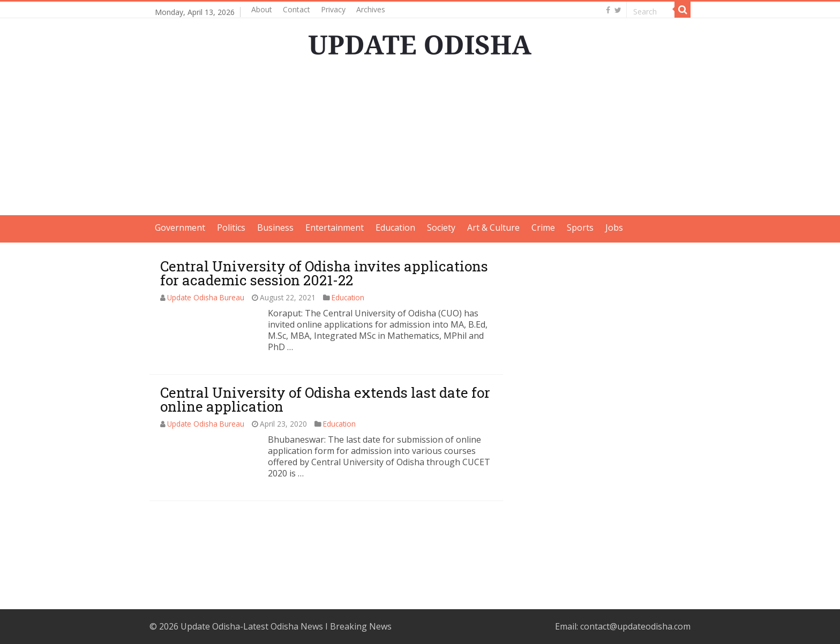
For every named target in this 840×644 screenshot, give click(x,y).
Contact (297, 9)
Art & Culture (493, 228)
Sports (580, 228)
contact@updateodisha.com (635, 626)
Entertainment (335, 228)
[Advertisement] (420, 140)
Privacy (333, 9)
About (262, 9)
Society (441, 228)
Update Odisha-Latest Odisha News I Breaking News (286, 626)
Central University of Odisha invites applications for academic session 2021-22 (324, 273)
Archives (371, 9)
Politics (231, 228)
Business (275, 228)
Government (180, 228)
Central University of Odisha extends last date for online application (325, 399)
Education (395, 228)
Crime (543, 228)
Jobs (614, 228)
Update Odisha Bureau (206, 297)
